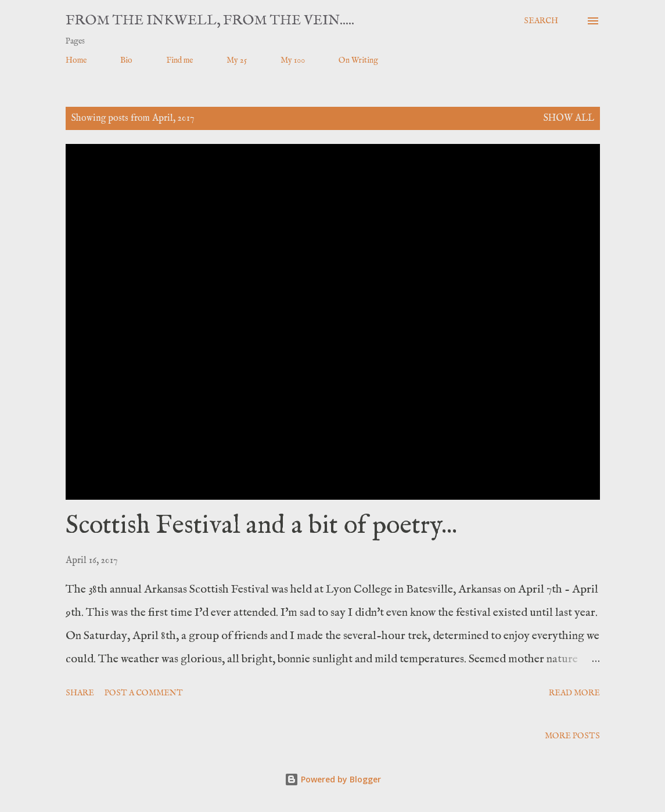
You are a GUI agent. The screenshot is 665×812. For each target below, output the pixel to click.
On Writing (358, 60)
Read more (574, 693)
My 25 (237, 60)
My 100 (293, 60)
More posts (572, 736)
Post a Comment (144, 693)
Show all (569, 118)
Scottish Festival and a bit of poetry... (261, 526)
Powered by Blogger (333, 779)
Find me (179, 60)
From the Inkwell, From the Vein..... (210, 21)
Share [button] (80, 693)
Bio (126, 60)
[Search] (541, 21)
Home (76, 60)
